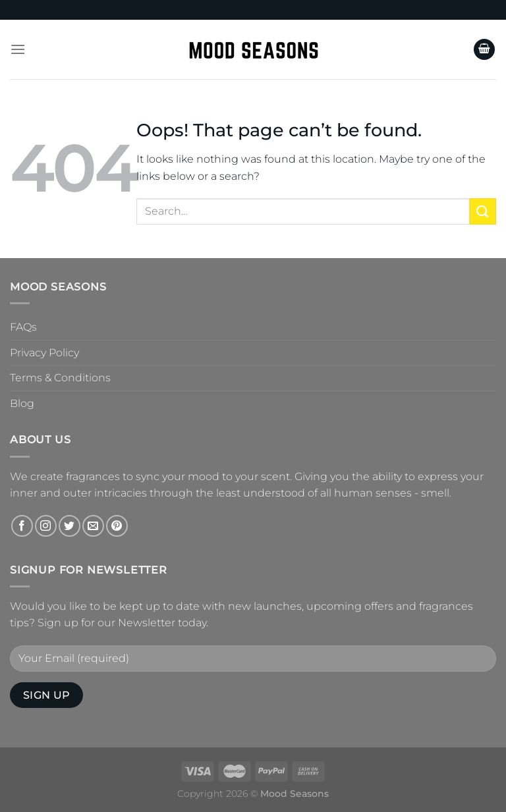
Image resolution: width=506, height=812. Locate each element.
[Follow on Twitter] (70, 526)
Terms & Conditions (60, 378)
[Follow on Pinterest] (117, 526)
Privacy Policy (44, 353)
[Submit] (483, 211)
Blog (22, 403)
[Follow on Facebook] (22, 526)
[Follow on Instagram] (46, 526)
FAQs (23, 327)
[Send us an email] (93, 526)
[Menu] (18, 49)
